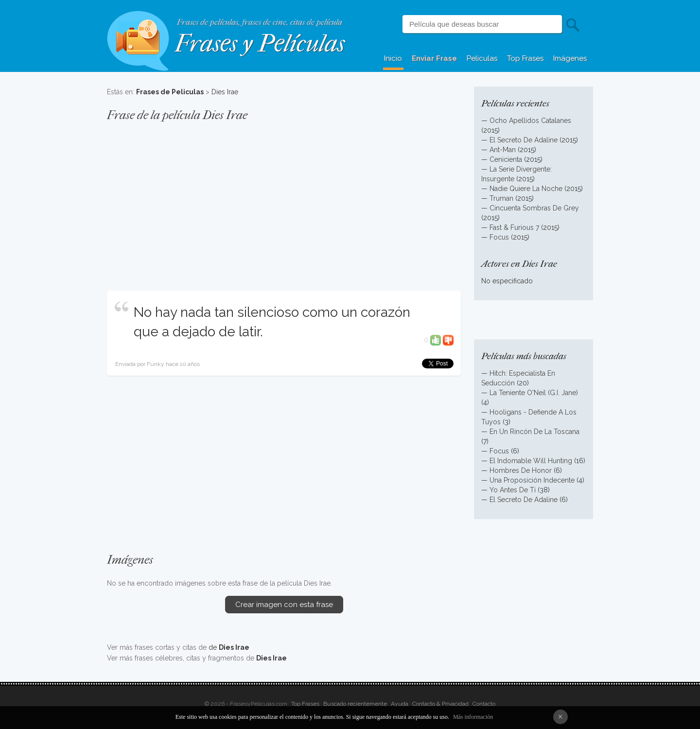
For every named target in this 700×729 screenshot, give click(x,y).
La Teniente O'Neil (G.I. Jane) (534, 393)
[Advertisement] (284, 201)
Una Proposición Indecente (532, 480)
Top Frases (525, 58)
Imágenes (570, 58)
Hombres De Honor (521, 470)
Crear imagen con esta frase (284, 605)
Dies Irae (225, 92)
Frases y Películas (260, 43)
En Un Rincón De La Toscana (534, 432)
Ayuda (400, 704)
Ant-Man (503, 150)
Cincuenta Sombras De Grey (534, 208)
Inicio (393, 58)
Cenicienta (506, 159)
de (229, 647)
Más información (473, 717)
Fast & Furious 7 (514, 227)
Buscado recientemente (355, 704)
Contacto (484, 704)
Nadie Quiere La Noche (526, 189)
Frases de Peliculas (170, 92)
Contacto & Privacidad (440, 704)
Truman (501, 198)
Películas (482, 58)
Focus (499, 237)
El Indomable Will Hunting (531, 461)
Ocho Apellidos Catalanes (530, 121)
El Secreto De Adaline (524, 140)
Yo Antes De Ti (513, 490)
